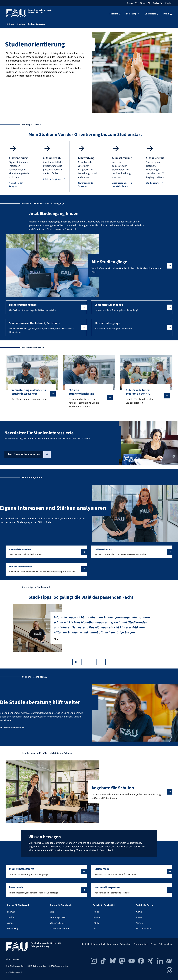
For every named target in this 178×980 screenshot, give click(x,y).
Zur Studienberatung (10, 728)
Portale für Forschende (61, 905)
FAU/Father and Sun (16, 966)
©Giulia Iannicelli (15, 972)
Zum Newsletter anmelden (29, 454)
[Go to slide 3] (93, 662)
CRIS (52, 912)
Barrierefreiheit (141, 944)
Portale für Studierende (19, 905)
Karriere (140, 923)
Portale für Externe (145, 905)
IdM (95, 929)
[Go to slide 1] (76, 662)
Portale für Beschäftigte (104, 905)
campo (10, 923)
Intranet (97, 917)
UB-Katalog (12, 929)
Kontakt (85, 944)
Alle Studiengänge (52, 179)
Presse (139, 917)
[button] (46, 307)
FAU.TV (96, 923)
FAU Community (143, 929)
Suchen (158, 3)
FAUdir (96, 912)
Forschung (131, 14)
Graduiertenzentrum (60, 929)
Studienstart (152, 183)
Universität (150, 14)
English (169, 3)
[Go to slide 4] (102, 662)
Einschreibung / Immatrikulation (120, 185)
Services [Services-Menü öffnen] (132, 3)
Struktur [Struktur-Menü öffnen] (145, 3)
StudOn (11, 917)
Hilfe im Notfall (98, 944)
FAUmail (11, 912)
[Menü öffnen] (168, 14)
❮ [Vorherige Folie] (64, 662)
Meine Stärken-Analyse (16, 185)
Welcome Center (58, 923)
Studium (114, 14)
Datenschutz (126, 944)
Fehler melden (166, 944)
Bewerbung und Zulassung (85, 185)
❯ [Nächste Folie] (114, 662)
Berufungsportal (58, 917)
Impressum (112, 944)
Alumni (139, 912)
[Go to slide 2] (85, 662)
